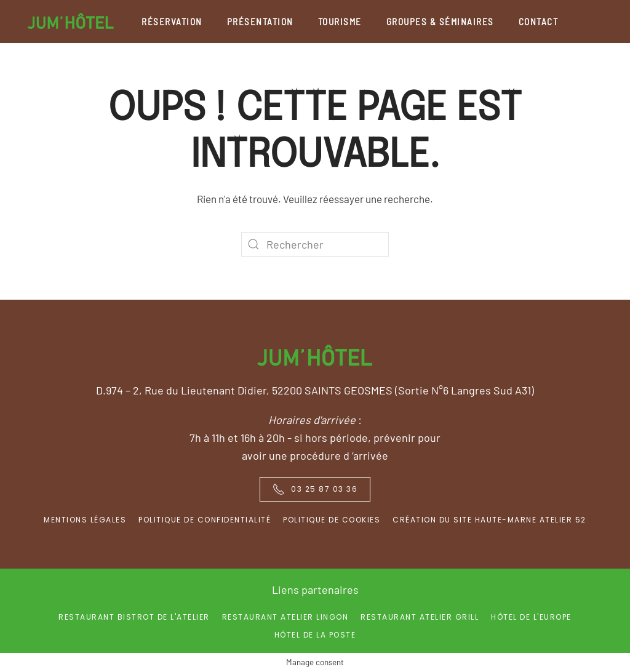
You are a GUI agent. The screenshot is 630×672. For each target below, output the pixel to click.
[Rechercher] (315, 244)
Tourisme (340, 22)
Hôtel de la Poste (315, 635)
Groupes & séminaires (440, 22)
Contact (539, 22)
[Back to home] (71, 22)
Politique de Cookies (332, 520)
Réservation (172, 22)
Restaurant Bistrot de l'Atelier (134, 617)
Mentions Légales (85, 520)
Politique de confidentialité (205, 520)
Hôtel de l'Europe (531, 617)
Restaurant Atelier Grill (420, 617)
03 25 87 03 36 (315, 489)
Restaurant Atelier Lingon (285, 617)
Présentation (260, 22)
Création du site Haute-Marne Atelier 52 (489, 520)
